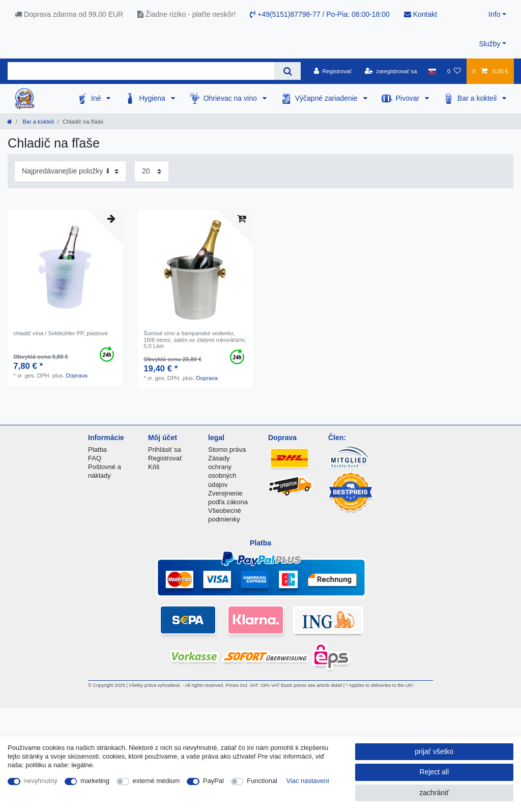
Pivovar (409, 98)
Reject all (435, 772)
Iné (97, 98)
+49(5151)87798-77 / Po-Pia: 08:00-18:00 (320, 14)
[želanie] (454, 71)
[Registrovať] (333, 71)
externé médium (156, 781)
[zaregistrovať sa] (391, 71)
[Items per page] (152, 171)
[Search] (287, 71)
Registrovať (165, 458)
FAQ (95, 458)
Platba (97, 449)
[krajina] (432, 71)
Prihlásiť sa (165, 449)
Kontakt (421, 14)
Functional (262, 781)
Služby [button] (489, 44)
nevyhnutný (41, 781)
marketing (95, 781)
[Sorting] (70, 171)
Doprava (76, 375)
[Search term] (141, 71)
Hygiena (153, 98)
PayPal (213, 781)
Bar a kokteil (478, 98)
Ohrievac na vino (231, 98)
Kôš (154, 467)
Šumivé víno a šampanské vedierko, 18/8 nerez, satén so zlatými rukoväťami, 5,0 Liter (195, 340)
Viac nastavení (308, 781)
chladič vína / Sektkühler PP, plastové (61, 333)
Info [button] (494, 14)
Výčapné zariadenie (327, 98)
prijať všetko (434, 751)
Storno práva (227, 449)
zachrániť (434, 793)
